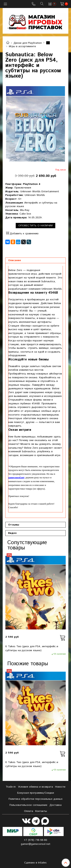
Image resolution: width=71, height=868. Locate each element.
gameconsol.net (16, 477)
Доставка (56, 805)
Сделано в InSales (35, 863)
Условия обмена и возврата (35, 787)
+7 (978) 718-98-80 (35, 840)
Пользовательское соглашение (28, 805)
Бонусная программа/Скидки (36, 793)
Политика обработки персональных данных (35, 799)
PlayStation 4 (32, 184)
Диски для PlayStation (28, 43)
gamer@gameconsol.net (36, 844)
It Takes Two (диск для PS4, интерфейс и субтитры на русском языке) (32, 648)
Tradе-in (11, 787)
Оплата (29, 811)
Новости (60, 787)
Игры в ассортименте (22, 46)
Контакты (41, 811)
